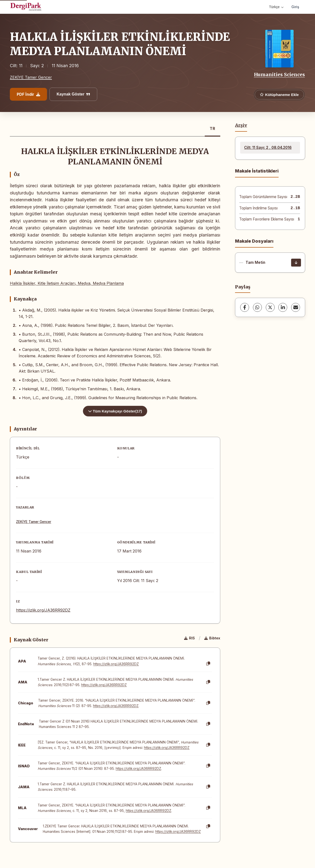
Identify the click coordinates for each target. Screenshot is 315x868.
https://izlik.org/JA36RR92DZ (43, 610)
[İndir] (296, 263)
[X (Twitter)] (270, 307)
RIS (189, 638)
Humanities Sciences (279, 75)
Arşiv (241, 125)
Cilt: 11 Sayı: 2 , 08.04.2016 (268, 148)
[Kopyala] (208, 664)
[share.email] (296, 307)
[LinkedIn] (283, 307)
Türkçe (276, 7)
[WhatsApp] (257, 307)
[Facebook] (245, 307)
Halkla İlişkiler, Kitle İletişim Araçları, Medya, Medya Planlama (67, 283)
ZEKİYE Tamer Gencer (31, 77)
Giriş (295, 7)
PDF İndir (28, 94)
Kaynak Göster (73, 94)
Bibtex (212, 638)
